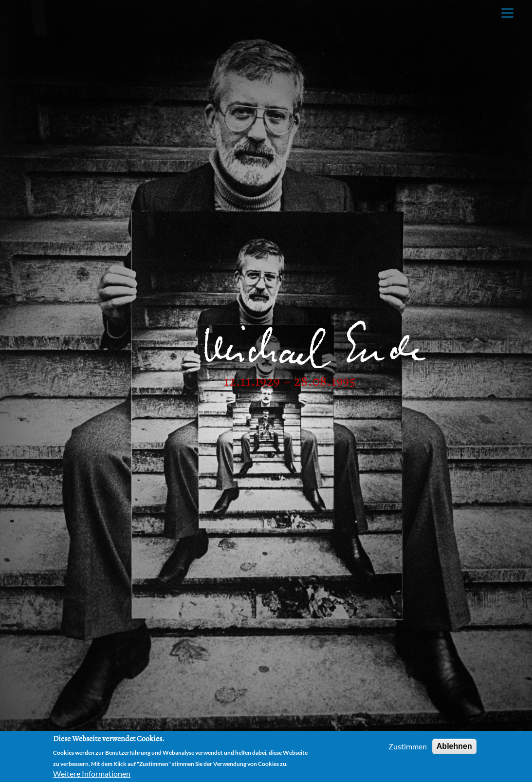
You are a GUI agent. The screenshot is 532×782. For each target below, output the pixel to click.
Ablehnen (454, 746)
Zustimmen (408, 746)
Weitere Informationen (92, 774)
